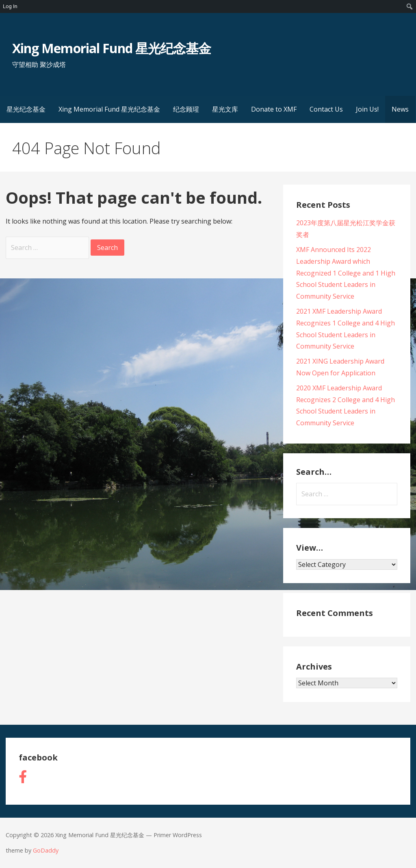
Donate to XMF (274, 109)
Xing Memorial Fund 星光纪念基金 (112, 48)
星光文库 (225, 109)
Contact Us (326, 109)
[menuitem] (410, 6)
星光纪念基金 (26, 109)
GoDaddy (46, 850)
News (400, 109)
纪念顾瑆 (186, 109)
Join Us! (367, 109)
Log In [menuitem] (10, 6)
